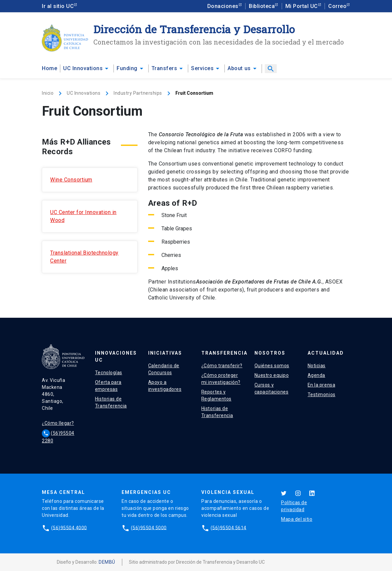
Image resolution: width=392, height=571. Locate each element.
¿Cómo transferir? (222, 366)
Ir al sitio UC (58, 6)
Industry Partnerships (138, 93)
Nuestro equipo (272, 375)
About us (239, 68)
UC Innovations (83, 68)
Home (49, 68)
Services (202, 68)
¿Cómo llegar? (58, 423)
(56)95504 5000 (149, 527)
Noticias (317, 366)
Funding (127, 68)
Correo (337, 6)
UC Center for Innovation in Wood (83, 216)
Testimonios (322, 395)
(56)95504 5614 (229, 527)
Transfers (164, 68)
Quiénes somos (272, 366)
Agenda (316, 375)
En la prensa (321, 385)
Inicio (48, 93)
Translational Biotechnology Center (84, 257)
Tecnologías (109, 373)
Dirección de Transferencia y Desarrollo (194, 29)
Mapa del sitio (297, 519)
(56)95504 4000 (69, 527)
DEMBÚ (107, 562)
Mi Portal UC (302, 6)
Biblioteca (262, 6)
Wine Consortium (71, 180)
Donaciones (223, 6)
